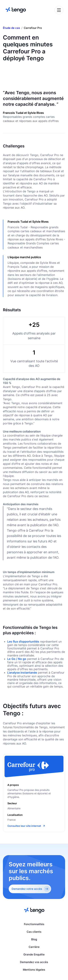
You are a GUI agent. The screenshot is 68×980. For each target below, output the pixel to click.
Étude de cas (11, 28)
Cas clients (34, 932)
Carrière (34, 947)
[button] (59, 10)
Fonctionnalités (34, 924)
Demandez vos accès (34, 962)
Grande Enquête (34, 955)
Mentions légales (34, 970)
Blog (34, 939)
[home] (15, 10)
